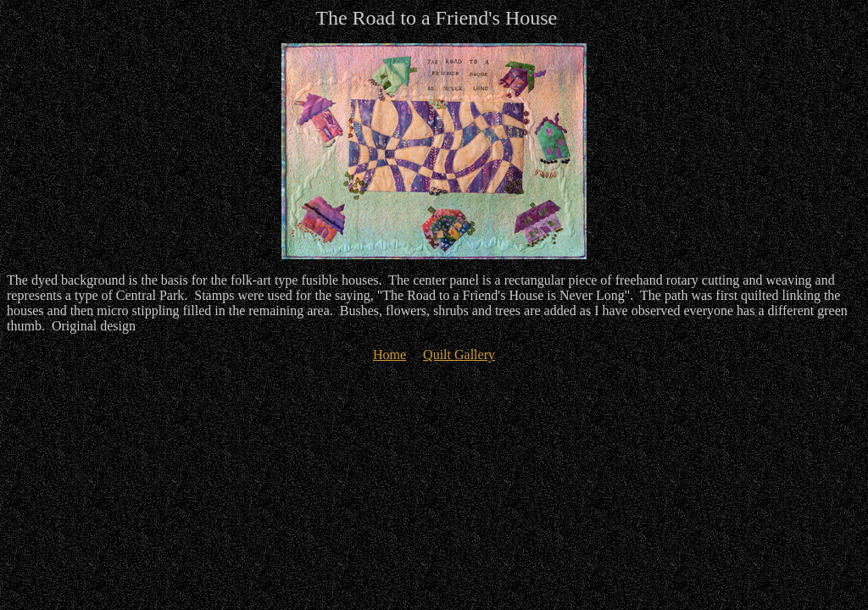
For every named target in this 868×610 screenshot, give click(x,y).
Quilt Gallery (459, 355)
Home (389, 355)
